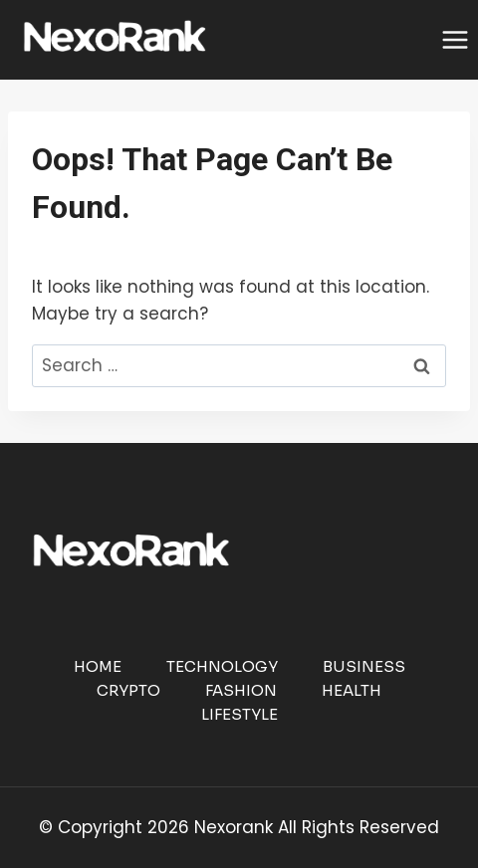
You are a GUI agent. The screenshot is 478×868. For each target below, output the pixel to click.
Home (98, 666)
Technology (222, 666)
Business (364, 666)
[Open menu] (455, 39)
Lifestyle (239, 714)
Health (352, 690)
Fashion (241, 690)
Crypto (128, 690)
